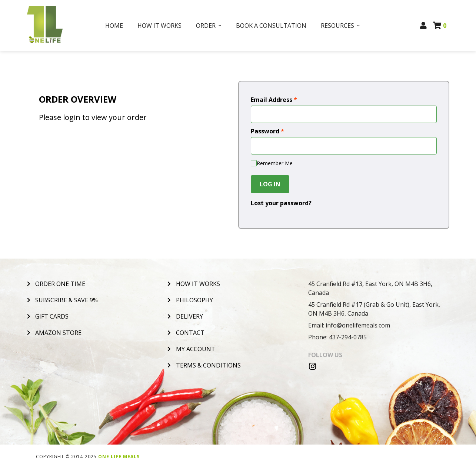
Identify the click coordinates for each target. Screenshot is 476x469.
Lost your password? (281, 203)
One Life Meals (119, 457)
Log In (270, 184)
